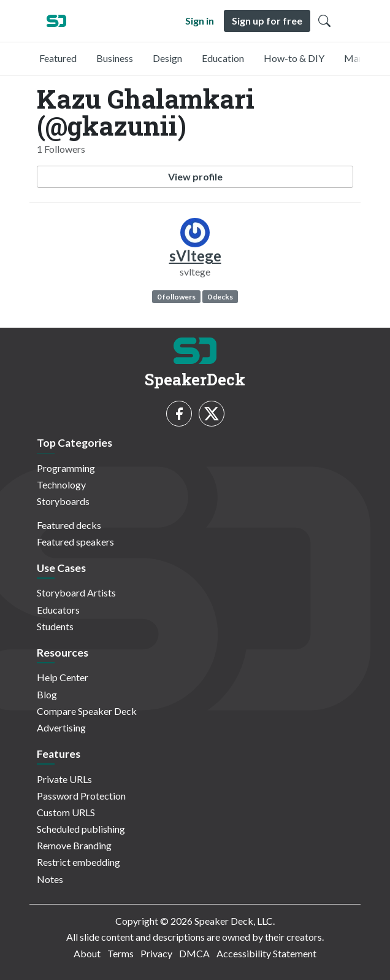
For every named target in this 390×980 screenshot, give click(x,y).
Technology (61, 484)
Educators (58, 610)
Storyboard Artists (76, 592)
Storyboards (63, 501)
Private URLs (64, 779)
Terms (120, 953)
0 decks (220, 297)
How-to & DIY (294, 58)
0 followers (176, 297)
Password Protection (81, 796)
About (87, 953)
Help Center (63, 677)
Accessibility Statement (266, 953)
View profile (195, 176)
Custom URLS (66, 812)
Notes (50, 879)
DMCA (194, 953)
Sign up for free (267, 21)
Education (223, 58)
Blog (47, 694)
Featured (58, 58)
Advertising (61, 727)
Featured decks (69, 525)
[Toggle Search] (324, 21)
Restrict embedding (78, 862)
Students (55, 626)
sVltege (195, 256)
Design (167, 58)
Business (115, 58)
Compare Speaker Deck (87, 711)
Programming (66, 468)
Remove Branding (74, 845)
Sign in (200, 21)
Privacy (156, 953)
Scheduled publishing (81, 829)
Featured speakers (75, 542)
